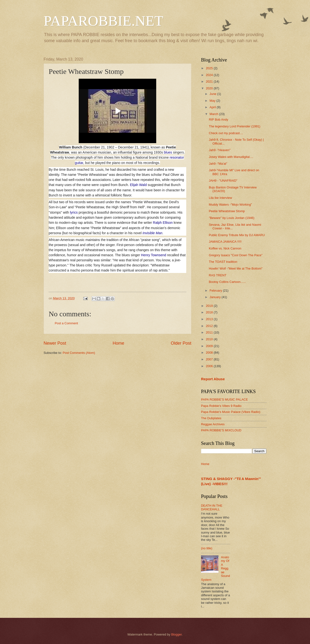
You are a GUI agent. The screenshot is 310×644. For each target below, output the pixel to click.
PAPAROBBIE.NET (103, 21)
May (213, 101)
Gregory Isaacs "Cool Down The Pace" (236, 255)
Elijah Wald (138, 185)
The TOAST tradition (223, 262)
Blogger (177, 634)
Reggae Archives (213, 424)
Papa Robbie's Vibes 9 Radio (221, 406)
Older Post (181, 343)
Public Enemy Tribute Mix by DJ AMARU (237, 235)
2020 (210, 88)
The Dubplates (211, 418)
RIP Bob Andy (218, 120)
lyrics (74, 212)
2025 (210, 68)
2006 (210, 366)
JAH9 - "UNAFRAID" (223, 181)
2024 (210, 75)
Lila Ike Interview (220, 198)
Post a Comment (66, 323)
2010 (210, 339)
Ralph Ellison (163, 223)
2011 (210, 332)
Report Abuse (213, 379)
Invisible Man (153, 233)
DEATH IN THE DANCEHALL (212, 507)
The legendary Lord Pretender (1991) (235, 126)
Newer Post (55, 343)
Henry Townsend (154, 255)
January (215, 297)
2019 (210, 306)
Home (118, 343)
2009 (210, 346)
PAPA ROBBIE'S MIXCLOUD (221, 430)
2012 (210, 326)
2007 (210, 359)
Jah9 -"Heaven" (220, 150)
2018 (210, 312)
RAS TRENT (218, 275)
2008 (210, 353)
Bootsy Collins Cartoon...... (227, 282)
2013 (210, 319)
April (213, 107)
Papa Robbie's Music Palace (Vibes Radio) (231, 412)
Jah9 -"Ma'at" (218, 164)
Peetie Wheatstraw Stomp (227, 211)
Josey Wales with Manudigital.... (231, 157)
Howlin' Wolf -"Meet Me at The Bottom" (236, 268)
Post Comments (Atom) (79, 353)
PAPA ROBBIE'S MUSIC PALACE (225, 400)
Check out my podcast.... (226, 133)
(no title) (207, 548)
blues (168, 152)
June (213, 94)
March (214, 114)
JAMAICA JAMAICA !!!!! (225, 242)
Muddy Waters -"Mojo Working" (230, 205)
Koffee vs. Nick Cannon (225, 248)
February (216, 291)
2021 (210, 81)
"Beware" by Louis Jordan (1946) (232, 218)
